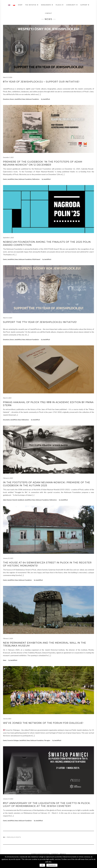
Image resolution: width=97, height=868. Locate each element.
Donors (12, 99)
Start (20, 5)
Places (59, 5)
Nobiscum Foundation (32, 99)
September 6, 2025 (8, 238)
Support (85, 5)
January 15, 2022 (8, 799)
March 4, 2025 (7, 398)
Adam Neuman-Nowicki (10, 500)
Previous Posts (14, 837)
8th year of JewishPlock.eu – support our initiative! (41, 82)
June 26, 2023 (7, 719)
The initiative (32, 5)
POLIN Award (36, 259)
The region (47, 740)
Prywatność (52, 865)
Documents (6, 420)
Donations (6, 99)
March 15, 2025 (8, 318)
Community (72, 5)
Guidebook (21, 500)
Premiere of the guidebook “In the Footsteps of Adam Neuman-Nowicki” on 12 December (43, 163)
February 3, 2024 (8, 638)
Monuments (47, 5)
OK (42, 865)
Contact (48, 13)
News (24, 99)
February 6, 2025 (8, 478)
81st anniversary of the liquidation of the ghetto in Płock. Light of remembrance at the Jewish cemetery (47, 805)
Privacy (63, 854)
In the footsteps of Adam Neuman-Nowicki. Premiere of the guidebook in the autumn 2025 (47, 484)
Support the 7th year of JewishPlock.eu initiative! (40, 322)
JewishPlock (18, 99)
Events (5, 179)
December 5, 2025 (8, 157)
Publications (36, 179)
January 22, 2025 (8, 558)
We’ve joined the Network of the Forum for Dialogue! (43, 723)
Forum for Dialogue (13, 740)
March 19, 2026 (8, 77)
